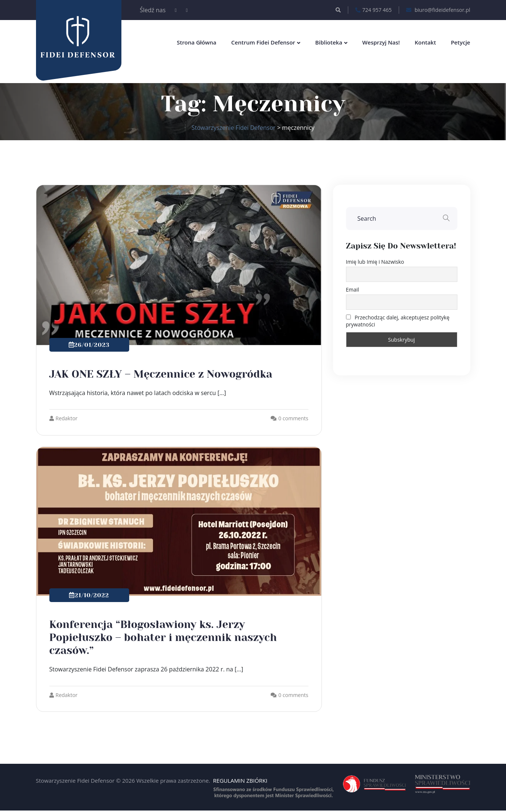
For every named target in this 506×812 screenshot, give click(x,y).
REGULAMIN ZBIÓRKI (240, 780)
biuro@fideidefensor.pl (438, 10)
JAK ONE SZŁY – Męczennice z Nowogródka (161, 374)
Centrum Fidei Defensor (263, 42)
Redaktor (63, 418)
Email (353, 290)
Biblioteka (329, 42)
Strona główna (197, 42)
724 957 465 (373, 10)
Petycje (460, 42)
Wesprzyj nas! (381, 42)
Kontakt (425, 42)
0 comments (293, 418)
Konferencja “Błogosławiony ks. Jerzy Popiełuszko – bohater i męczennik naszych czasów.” (163, 637)
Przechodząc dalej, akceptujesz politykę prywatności (398, 321)
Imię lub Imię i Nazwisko (375, 262)
